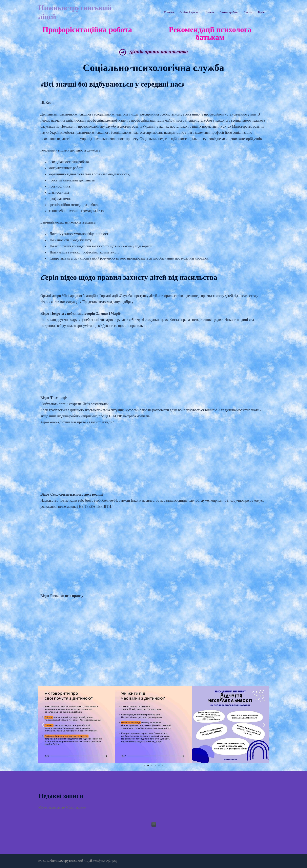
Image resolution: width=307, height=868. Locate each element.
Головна (169, 13)
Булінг (262, 13)
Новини (209, 13)
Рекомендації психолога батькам (210, 34)
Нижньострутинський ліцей (75, 13)
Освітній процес (189, 13)
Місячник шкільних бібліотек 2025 (63, 808)
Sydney (114, 861)
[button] (43, 725)
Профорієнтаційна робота (87, 30)
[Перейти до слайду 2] (148, 765)
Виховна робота (229, 13)
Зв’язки (248, 13)
